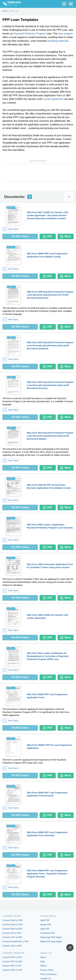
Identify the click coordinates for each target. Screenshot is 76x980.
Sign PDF (45, 929)
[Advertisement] (38, 173)
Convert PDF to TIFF (12, 970)
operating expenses (58, 41)
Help (43, 962)
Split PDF (45, 920)
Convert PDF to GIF (12, 966)
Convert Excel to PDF (13, 925)
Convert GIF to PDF (12, 933)
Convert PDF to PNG (12, 962)
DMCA (43, 966)
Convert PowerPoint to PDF (16, 941)
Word (65, 236)
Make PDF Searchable (51, 941)
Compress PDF (48, 933)
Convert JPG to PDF (12, 946)
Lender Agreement (53, 99)
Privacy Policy (47, 970)
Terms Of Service (49, 974)
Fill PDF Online (20, 236)
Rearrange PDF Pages (51, 937)
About (43, 957)
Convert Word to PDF (13, 920)
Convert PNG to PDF (12, 929)
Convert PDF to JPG (12, 957)
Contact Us (46, 978)
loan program (65, 34)
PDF (48, 236)
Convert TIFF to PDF (12, 937)
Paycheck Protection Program (30, 34)
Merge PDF (46, 925)
